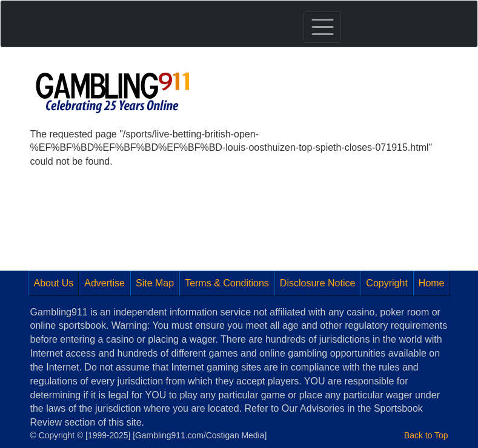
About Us (53, 283)
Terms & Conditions (227, 283)
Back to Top (426, 435)
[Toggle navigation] (322, 27)
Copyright (387, 283)
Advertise (105, 283)
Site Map (155, 283)
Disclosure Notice (317, 283)
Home (432, 283)
